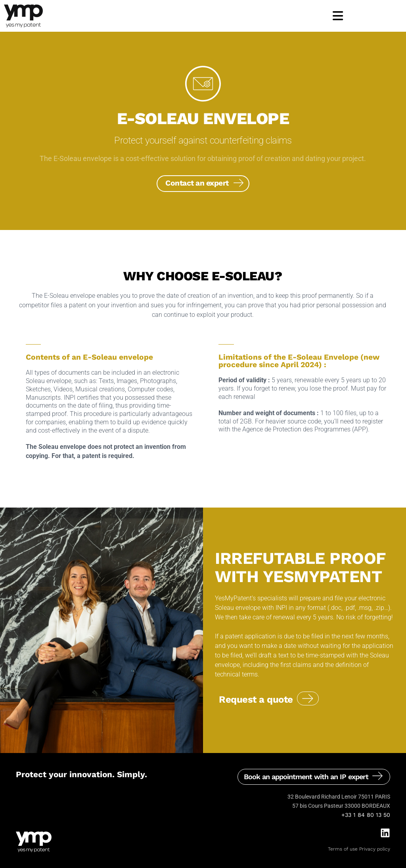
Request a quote (256, 699)
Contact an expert (197, 183)
